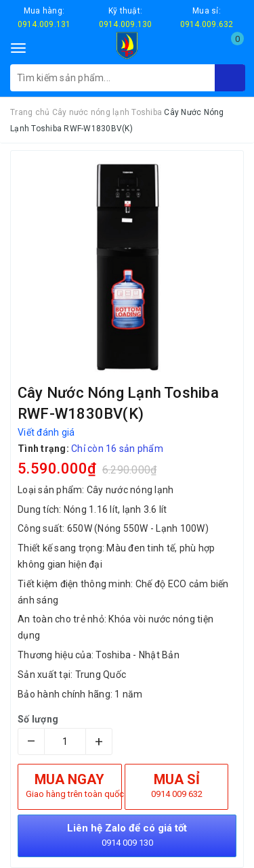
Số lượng (38, 719)
